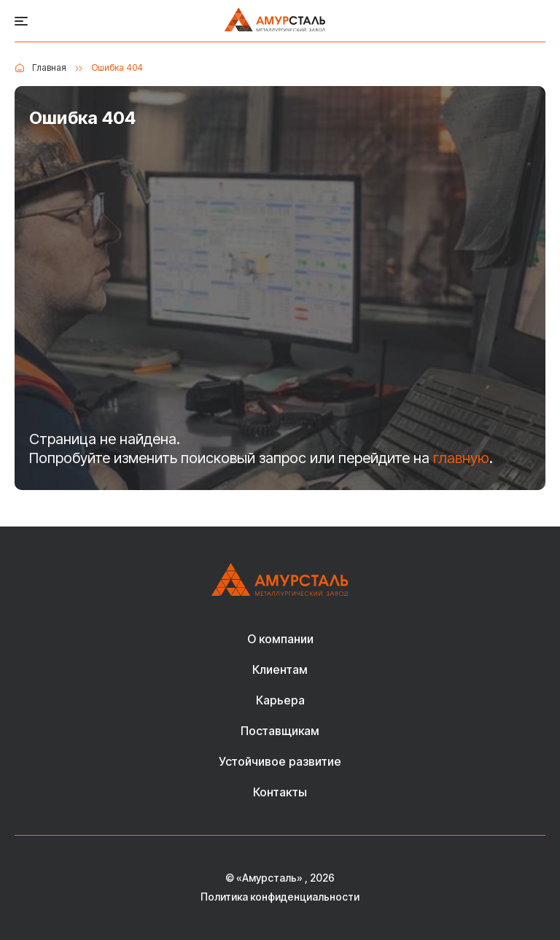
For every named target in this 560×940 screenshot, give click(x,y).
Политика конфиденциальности (280, 897)
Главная (49, 67)
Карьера (280, 700)
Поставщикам (280, 731)
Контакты (280, 792)
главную (461, 458)
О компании (280, 639)
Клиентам (280, 670)
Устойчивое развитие (280, 762)
